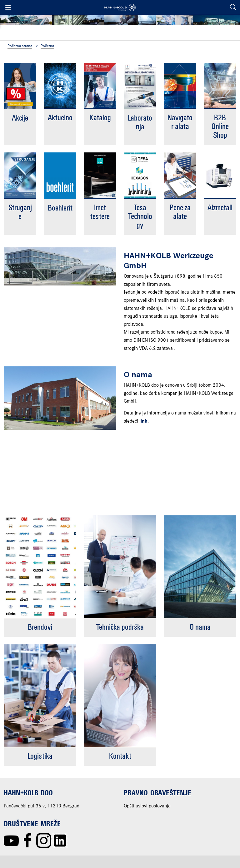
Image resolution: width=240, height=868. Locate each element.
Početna (47, 46)
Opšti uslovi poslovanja (147, 806)
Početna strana (20, 46)
